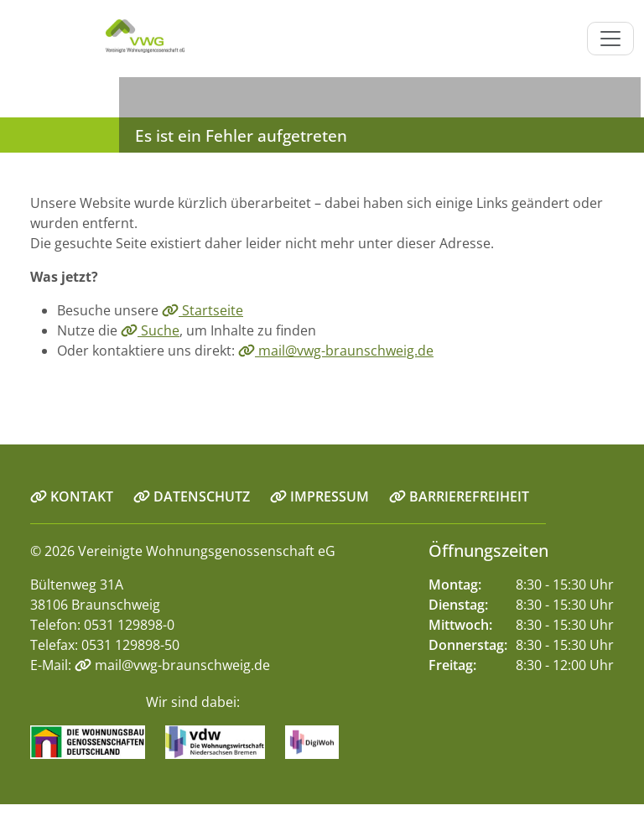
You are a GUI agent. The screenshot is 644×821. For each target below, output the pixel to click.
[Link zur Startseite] (97, 39)
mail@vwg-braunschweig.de (336, 351)
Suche (150, 330)
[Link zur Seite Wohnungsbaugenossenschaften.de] (96, 741)
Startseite (203, 310)
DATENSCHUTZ (192, 496)
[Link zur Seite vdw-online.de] (223, 741)
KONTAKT (72, 496)
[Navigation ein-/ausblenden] (610, 39)
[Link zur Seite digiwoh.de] (320, 741)
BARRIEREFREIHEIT (459, 496)
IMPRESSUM (319, 496)
